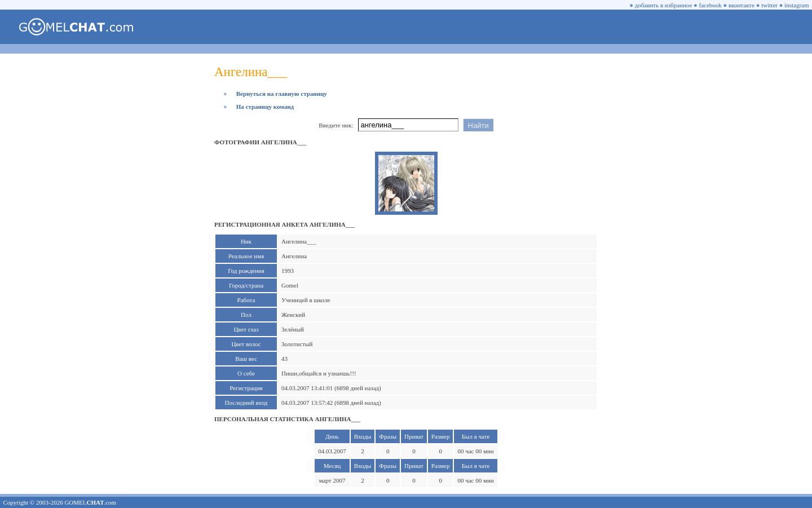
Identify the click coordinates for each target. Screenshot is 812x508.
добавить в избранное (664, 5)
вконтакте (742, 5)
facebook (710, 5)
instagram (796, 5)
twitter (769, 5)
